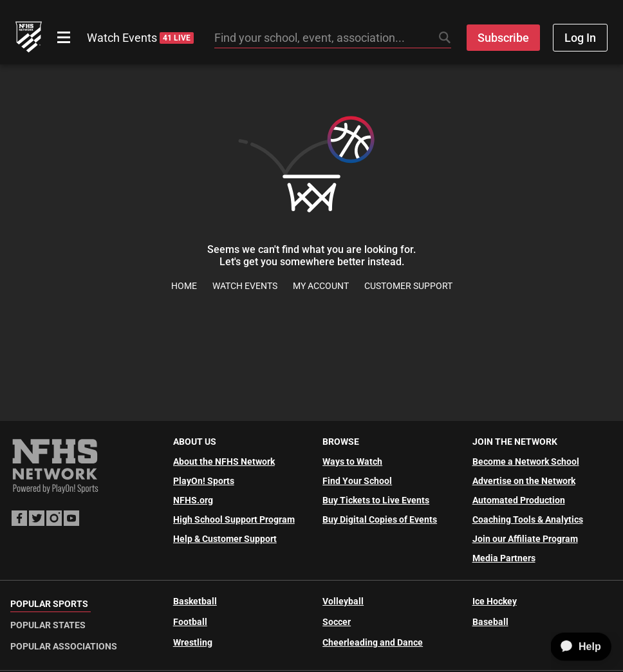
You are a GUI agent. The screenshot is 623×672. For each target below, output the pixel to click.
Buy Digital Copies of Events (380, 519)
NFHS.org (193, 500)
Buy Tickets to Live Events (376, 500)
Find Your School (357, 481)
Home (184, 286)
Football (190, 622)
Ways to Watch (352, 462)
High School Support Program (234, 519)
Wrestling (193, 642)
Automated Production (519, 500)
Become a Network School (526, 462)
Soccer (337, 622)
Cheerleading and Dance (373, 642)
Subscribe (503, 38)
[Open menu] (64, 37)
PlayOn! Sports (204, 481)
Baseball (490, 622)
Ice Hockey (495, 601)
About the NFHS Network (224, 462)
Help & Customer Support (225, 539)
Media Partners (504, 558)
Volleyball (343, 601)
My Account (321, 286)
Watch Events (140, 38)
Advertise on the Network (524, 481)
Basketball (195, 601)
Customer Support (408, 286)
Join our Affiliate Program (525, 539)
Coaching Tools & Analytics (528, 519)
